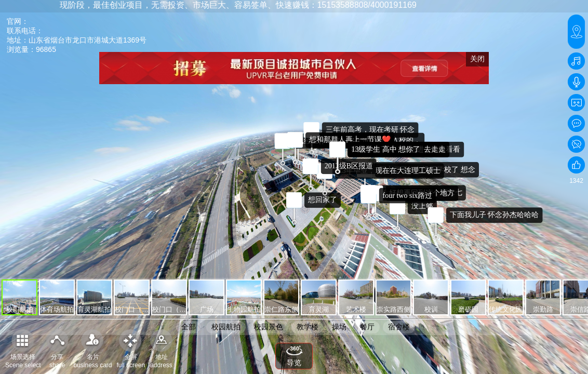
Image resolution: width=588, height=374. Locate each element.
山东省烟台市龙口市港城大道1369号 (88, 40)
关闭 (477, 59)
